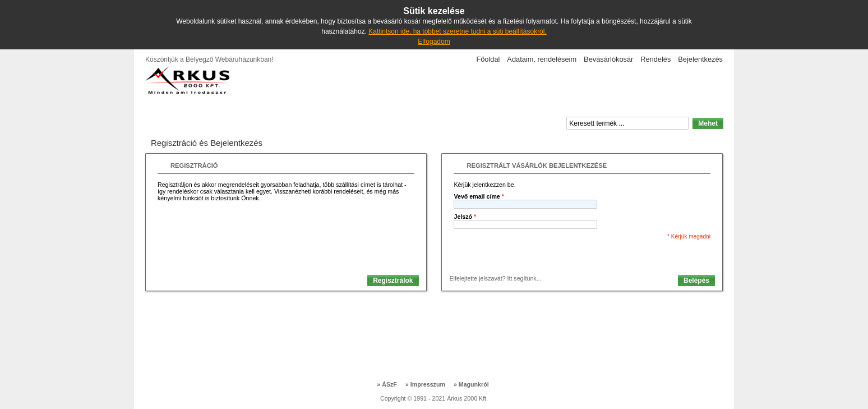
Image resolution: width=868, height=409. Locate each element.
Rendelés (655, 59)
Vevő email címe (479, 196)
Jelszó (465, 217)
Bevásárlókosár (608, 59)
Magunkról (471, 384)
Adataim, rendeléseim (542, 59)
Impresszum (425, 384)
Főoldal (488, 59)
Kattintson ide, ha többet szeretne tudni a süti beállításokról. (458, 31)
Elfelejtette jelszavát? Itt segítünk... (495, 278)
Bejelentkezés (700, 59)
